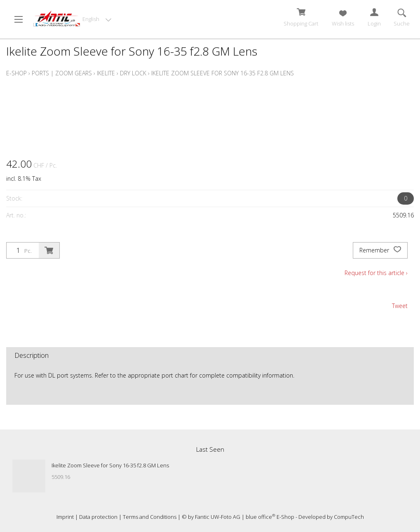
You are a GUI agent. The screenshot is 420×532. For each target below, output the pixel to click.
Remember (380, 250)
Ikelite (106, 73)
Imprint (65, 517)
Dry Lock (133, 73)
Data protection (98, 517)
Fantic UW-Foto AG (218, 517)
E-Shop (16, 73)
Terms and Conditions (150, 517)
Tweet (400, 306)
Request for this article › (376, 273)
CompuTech (349, 517)
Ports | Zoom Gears (62, 73)
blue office (260, 517)
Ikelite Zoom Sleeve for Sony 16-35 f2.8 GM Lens (223, 73)
